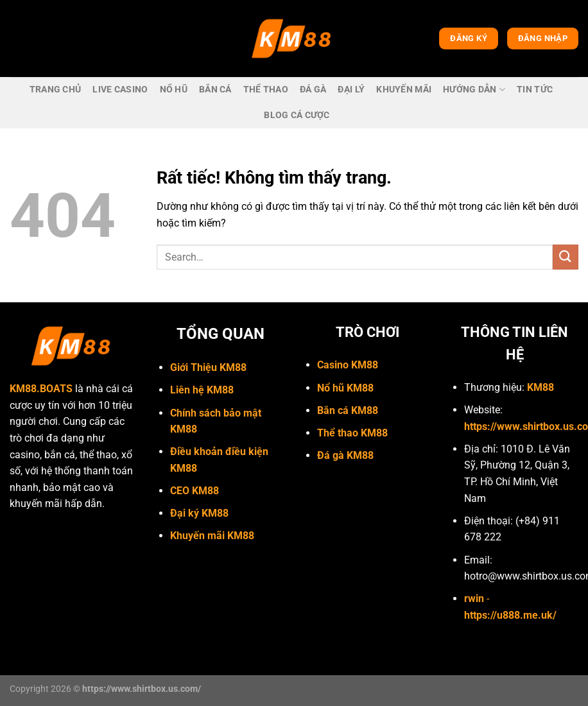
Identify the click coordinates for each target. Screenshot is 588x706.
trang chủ (56, 90)
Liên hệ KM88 (202, 390)
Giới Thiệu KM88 (208, 367)
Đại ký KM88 (199, 513)
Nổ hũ (174, 90)
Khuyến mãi (404, 90)
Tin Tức (535, 90)
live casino (120, 90)
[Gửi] (566, 257)
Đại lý (351, 90)
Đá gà (313, 90)
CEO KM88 (195, 491)
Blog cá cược (297, 115)
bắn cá (215, 90)
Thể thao (266, 90)
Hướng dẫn (474, 90)
